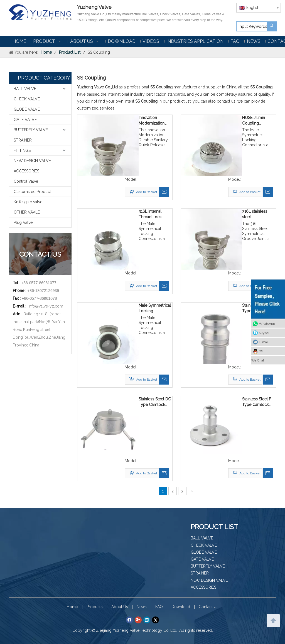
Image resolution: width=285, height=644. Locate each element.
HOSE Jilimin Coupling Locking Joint (254, 121)
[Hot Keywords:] (272, 26)
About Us (120, 607)
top (273, 620)
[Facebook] (130, 620)
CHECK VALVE (27, 99)
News (142, 607)
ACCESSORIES (26, 171)
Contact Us (209, 607)
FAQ (159, 607)
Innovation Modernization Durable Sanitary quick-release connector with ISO (153, 121)
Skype (264, 333)
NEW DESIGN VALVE (32, 161)
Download (181, 607)
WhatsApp (267, 324)
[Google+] (138, 620)
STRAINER (23, 140)
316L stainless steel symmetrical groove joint (255, 214)
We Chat (258, 360)
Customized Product (32, 192)
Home (72, 607)
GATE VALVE (25, 120)
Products (95, 607)
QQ (261, 351)
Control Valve (26, 181)
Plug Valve (23, 222)
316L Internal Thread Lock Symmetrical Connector (150, 214)
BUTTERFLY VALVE (31, 130)
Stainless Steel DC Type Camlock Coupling (155, 402)
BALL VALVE (25, 89)
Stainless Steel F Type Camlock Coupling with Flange (257, 402)
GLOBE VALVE (27, 109)
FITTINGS (22, 150)
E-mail (264, 342)
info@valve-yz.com (46, 306)
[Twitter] (155, 620)
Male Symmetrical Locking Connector (155, 308)
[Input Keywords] (252, 26)
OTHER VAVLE (27, 212)
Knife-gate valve (28, 202)
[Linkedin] (147, 620)
